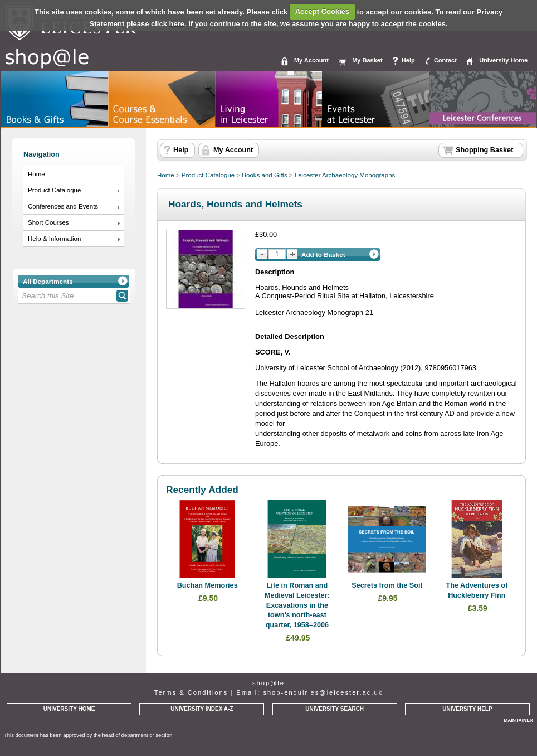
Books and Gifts (264, 175)
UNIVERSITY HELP (467, 709)
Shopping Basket (484, 150)
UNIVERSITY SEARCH (335, 709)
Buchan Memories (208, 585)
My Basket (367, 60)
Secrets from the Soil (387, 585)
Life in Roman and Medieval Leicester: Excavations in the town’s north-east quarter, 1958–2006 (297, 605)
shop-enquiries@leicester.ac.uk (323, 692)
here (177, 24)
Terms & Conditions (191, 692)
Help (408, 60)
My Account (311, 60)
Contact (445, 60)
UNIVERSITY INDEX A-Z (202, 709)
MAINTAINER (518, 720)
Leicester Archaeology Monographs (345, 175)
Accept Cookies (323, 11)
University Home (503, 60)
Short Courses (48, 222)
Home (36, 174)
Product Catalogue (54, 190)
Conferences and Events (63, 206)
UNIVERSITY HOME (69, 709)
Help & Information (54, 239)
